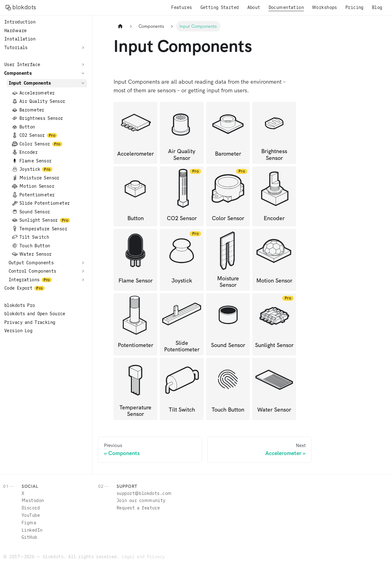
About (254, 7)
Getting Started (220, 7)
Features (182, 7)
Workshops (325, 7)
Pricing (355, 7)
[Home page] (120, 26)
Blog (377, 7)
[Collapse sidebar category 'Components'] (83, 73)
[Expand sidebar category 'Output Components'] (83, 263)
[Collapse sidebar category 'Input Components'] (83, 83)
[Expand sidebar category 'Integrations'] (83, 280)
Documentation (286, 7)
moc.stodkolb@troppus (144, 493)
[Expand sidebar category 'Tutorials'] (83, 48)
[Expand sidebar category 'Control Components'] (83, 271)
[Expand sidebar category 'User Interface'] (83, 65)
